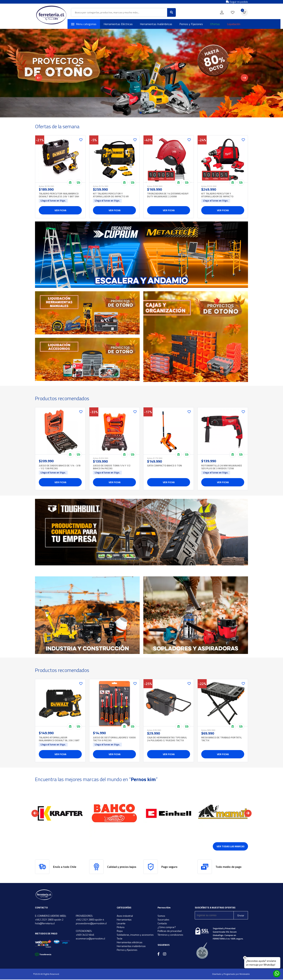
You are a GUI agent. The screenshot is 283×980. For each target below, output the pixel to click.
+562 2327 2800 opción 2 (49, 920)
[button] (35, 814)
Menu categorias (84, 24)
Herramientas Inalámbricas (156, 24)
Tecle (120, 939)
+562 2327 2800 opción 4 (90, 920)
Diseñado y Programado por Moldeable (231, 974)
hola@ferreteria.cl (45, 924)
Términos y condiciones (170, 935)
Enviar (241, 916)
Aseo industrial (125, 916)
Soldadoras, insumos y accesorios (135, 935)
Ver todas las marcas (230, 847)
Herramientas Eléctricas (118, 24)
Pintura (121, 928)
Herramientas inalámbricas (131, 947)
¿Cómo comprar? (167, 928)
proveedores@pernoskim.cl (91, 924)
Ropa (120, 931)
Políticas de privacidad (170, 931)
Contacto (162, 924)
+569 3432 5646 (85, 935)
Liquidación (234, 24)
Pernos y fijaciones (127, 950)
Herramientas (124, 920)
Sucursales (163, 920)
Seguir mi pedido (237, 2)
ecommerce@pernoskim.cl (90, 939)
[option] (60, 814)
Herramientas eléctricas (130, 943)
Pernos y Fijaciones (191, 24)
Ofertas (215, 24)
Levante (121, 924)
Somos (161, 916)
